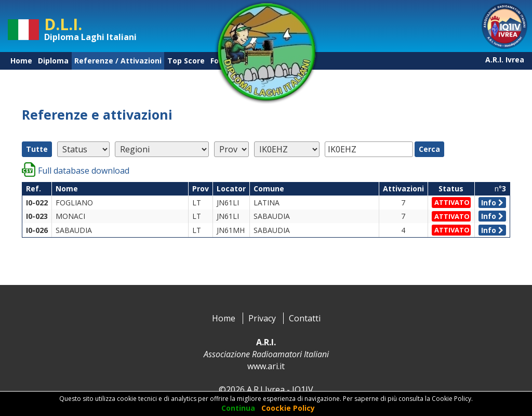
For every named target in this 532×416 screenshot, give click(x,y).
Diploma (53, 61)
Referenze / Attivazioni (118, 61)
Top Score (186, 61)
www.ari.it (266, 366)
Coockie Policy (288, 408)
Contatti (305, 318)
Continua (238, 408)
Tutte (37, 149)
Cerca (429, 149)
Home (21, 61)
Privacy (262, 318)
